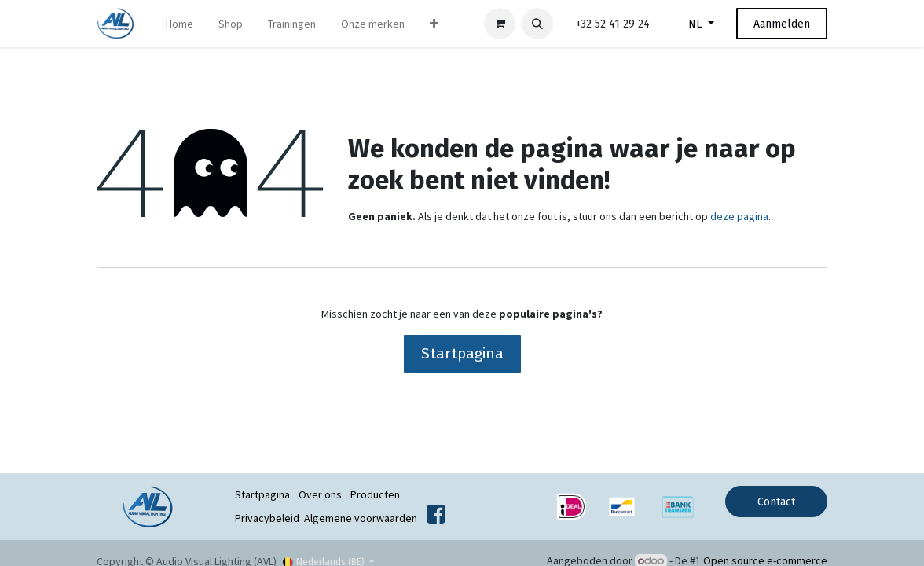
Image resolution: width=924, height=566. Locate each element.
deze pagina (739, 216)
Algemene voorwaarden (361, 518)
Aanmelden (782, 24)
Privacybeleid (267, 518)
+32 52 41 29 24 (613, 24)
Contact (776, 502)
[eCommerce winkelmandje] (500, 24)
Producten (375, 494)
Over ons (320, 494)
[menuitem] (180, 24)
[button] (537, 24)
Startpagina (462, 353)
